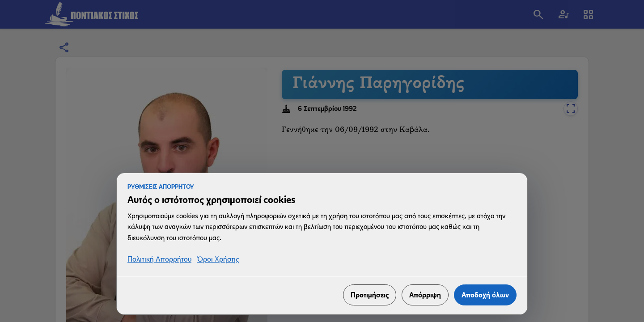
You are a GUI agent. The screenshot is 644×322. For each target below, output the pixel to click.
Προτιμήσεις (370, 295)
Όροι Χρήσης (218, 260)
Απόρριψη (425, 295)
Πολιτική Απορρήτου (159, 260)
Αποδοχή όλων (485, 295)
